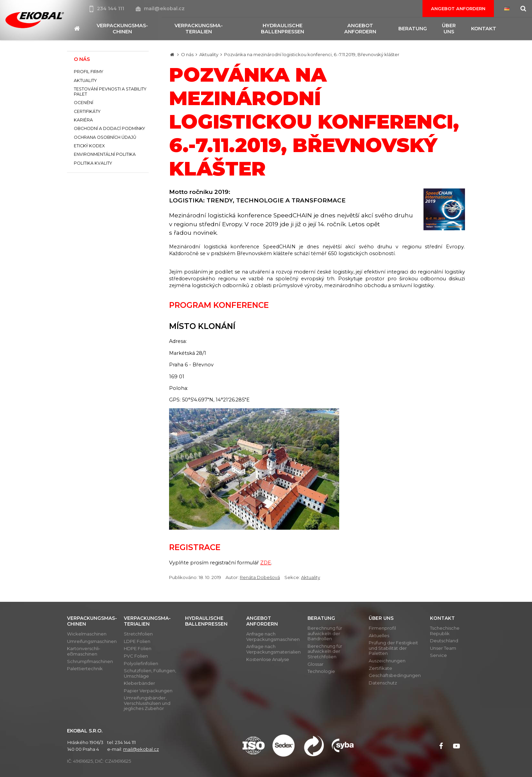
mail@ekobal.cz (160, 9)
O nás (187, 54)
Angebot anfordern (458, 9)
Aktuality (209, 54)
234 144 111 (107, 9)
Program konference (219, 305)
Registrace (195, 547)
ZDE (266, 563)
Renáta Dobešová (260, 577)
